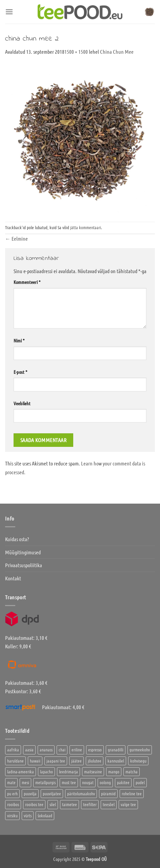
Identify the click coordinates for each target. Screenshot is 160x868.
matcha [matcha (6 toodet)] (132, 771)
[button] (9, 12)
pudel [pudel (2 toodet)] (140, 782)
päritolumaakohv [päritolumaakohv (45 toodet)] (81, 793)
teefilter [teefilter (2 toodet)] (90, 804)
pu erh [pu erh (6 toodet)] (12, 793)
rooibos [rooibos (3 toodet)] (13, 804)
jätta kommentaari (86, 227)
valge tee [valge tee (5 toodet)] (128, 804)
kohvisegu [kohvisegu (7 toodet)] (138, 761)
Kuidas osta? (17, 539)
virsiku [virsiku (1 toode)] (12, 815)
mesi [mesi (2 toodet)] (25, 782)
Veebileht (22, 403)
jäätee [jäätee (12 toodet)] (76, 761)
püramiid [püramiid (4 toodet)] (108, 793)
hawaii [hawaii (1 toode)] (35, 761)
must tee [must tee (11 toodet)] (69, 782)
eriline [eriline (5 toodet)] (77, 750)
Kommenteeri (27, 282)
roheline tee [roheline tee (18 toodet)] (132, 793)
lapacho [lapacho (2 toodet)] (46, 771)
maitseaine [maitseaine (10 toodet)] (93, 771)
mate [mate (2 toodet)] (11, 782)
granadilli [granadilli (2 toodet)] (116, 750)
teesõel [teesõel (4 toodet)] (109, 804)
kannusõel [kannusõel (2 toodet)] (116, 761)
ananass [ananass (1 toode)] (46, 750)
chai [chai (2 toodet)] (62, 750)
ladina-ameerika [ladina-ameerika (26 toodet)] (21, 771)
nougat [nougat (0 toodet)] (88, 782)
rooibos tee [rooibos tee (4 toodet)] (34, 804)
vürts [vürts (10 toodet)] (28, 815)
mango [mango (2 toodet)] (114, 771)
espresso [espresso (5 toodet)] (95, 750)
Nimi (19, 340)
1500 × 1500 (76, 52)
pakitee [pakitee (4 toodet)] (123, 782)
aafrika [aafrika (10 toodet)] (13, 750)
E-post (20, 372)
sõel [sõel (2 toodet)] (53, 804)
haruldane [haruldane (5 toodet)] (15, 761)
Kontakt (13, 578)
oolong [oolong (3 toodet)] (105, 782)
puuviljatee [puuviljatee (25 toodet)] (52, 793)
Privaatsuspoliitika (24, 565)
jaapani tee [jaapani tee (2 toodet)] (56, 761)
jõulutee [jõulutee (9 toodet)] (95, 761)
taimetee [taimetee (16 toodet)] (69, 804)
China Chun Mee (117, 52)
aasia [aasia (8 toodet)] (29, 750)
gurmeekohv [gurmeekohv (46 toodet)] (140, 750)
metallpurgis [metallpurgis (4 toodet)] (45, 782)
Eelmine (16, 238)
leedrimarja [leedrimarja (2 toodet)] (68, 771)
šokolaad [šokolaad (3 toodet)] (45, 815)
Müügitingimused (23, 552)
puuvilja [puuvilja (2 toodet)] (30, 793)
